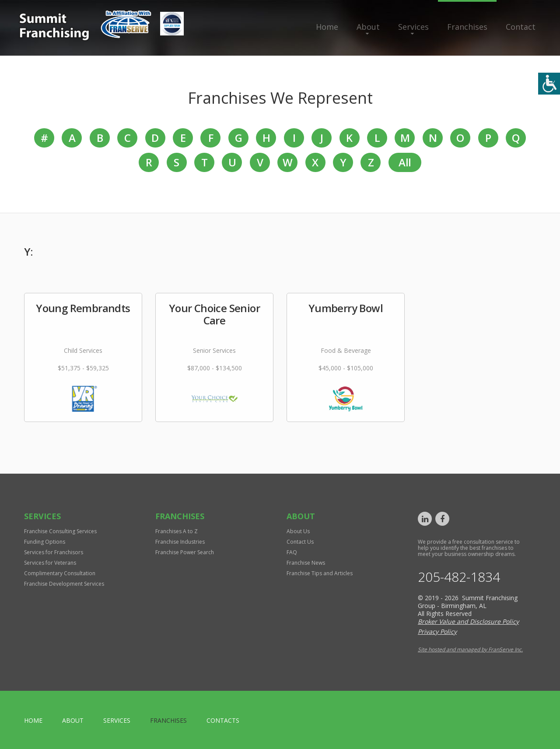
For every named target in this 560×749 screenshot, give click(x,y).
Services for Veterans (50, 563)
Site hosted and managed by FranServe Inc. (470, 649)
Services (413, 27)
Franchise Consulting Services (60, 531)
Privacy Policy (437, 631)
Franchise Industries (180, 542)
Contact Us (300, 542)
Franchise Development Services (64, 584)
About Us (298, 531)
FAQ (292, 552)
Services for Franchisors (54, 552)
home (33, 720)
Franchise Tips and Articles (320, 573)
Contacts (223, 720)
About (368, 27)
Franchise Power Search (185, 552)
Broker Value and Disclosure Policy (468, 621)
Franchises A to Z (177, 531)
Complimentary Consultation (60, 573)
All (405, 162)
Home (327, 27)
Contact (521, 27)
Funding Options (45, 542)
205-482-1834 (459, 577)
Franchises (467, 27)
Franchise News (306, 563)
